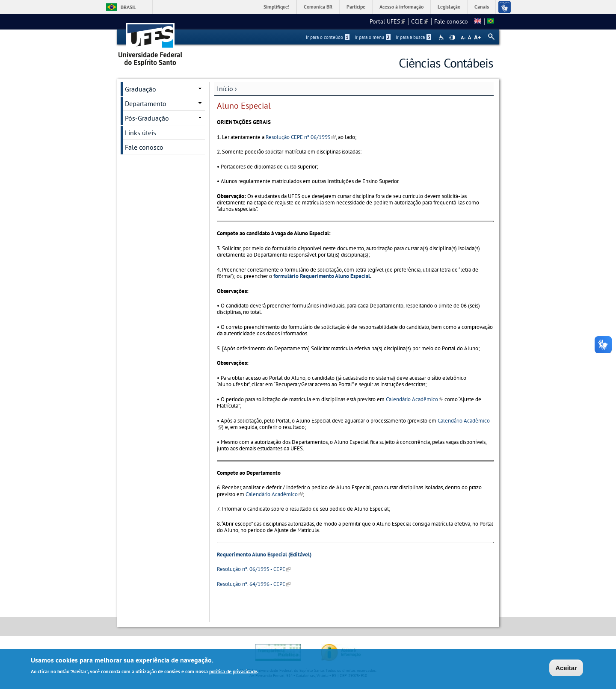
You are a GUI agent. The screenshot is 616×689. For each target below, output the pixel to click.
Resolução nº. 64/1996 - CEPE (254, 584)
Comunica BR (318, 7)
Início (225, 89)
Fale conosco (451, 21)
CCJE (420, 21)
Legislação (449, 7)
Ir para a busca (413, 37)
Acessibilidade (442, 37)
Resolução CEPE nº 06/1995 (301, 137)
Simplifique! (277, 7)
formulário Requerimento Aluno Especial (322, 276)
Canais (482, 7)
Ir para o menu (373, 37)
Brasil (128, 7)
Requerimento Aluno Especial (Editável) (264, 554)
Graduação (141, 89)
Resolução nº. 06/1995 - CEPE (254, 569)
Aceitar (566, 668)
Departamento (146, 103)
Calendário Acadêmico (415, 399)
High (452, 38)
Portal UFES (387, 21)
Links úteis (141, 133)
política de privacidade (233, 672)
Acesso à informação (401, 7)
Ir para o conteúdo (328, 37)
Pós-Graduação (147, 118)
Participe (356, 7)
